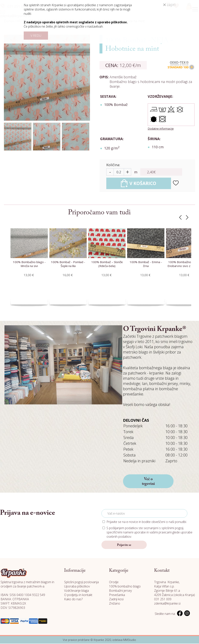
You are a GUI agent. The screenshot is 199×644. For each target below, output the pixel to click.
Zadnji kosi (116, 599)
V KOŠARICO (141, 183)
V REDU (36, 36)
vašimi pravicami (161, 533)
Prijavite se (124, 545)
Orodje (114, 582)
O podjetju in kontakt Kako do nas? (78, 597)
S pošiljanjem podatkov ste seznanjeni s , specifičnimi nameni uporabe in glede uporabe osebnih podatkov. (149, 533)
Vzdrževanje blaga (76, 591)
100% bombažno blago (125, 587)
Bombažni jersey (120, 591)
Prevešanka (117, 595)
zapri (169, 5)
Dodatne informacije (161, 129)
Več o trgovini (148, 482)
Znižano (115, 604)
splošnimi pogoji (172, 528)
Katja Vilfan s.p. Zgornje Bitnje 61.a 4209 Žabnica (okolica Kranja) (175, 591)
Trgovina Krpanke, (167, 582)
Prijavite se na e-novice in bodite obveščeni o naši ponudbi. (147, 522)
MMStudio (130, 640)
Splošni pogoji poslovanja (81, 582)
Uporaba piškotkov (77, 587)
